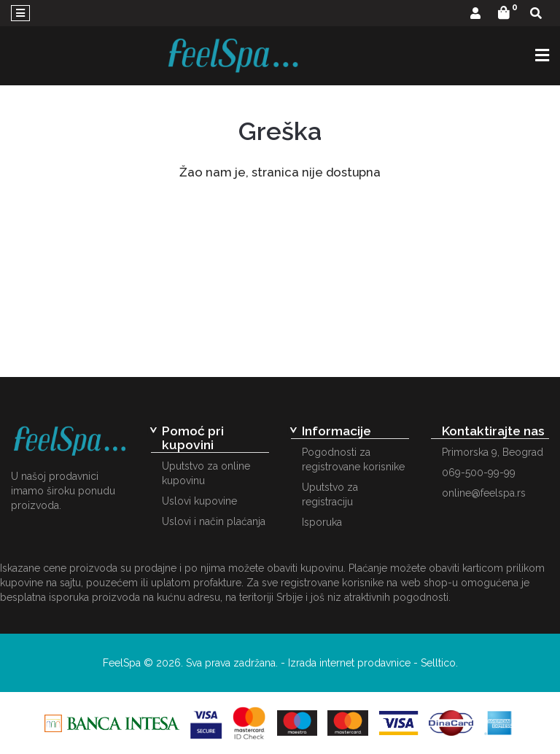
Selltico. (439, 663)
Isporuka (322, 522)
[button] (475, 14)
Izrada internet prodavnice (349, 663)
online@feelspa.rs (484, 493)
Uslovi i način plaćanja (214, 521)
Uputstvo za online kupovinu (206, 473)
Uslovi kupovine (199, 501)
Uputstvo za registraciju (330, 494)
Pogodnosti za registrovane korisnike (353, 459)
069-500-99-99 (479, 473)
